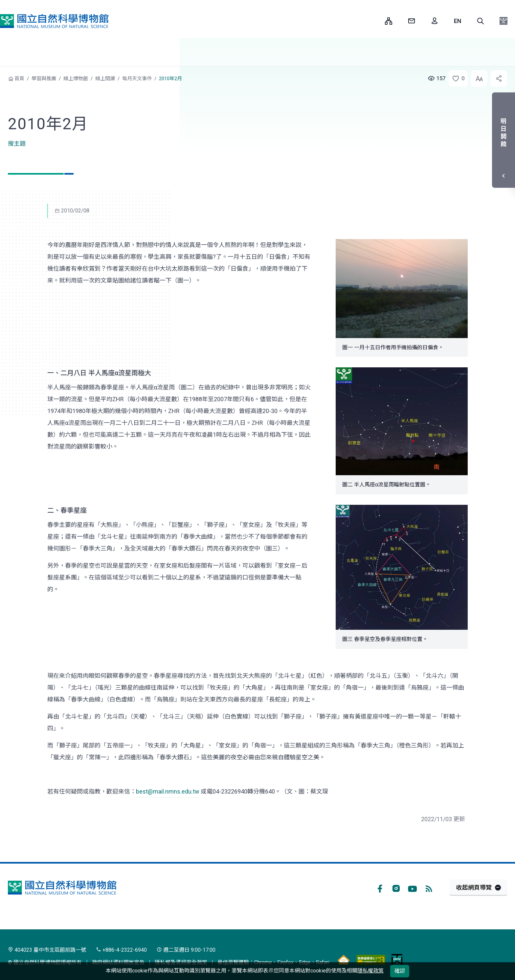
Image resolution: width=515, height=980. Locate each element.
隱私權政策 (370, 971)
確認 (400, 971)
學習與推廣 (44, 79)
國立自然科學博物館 (54, 21)
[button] (481, 21)
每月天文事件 (137, 79)
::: (375, 21)
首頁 (19, 79)
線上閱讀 (105, 79)
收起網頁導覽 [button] (474, 887)
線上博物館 (76, 79)
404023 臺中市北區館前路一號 (47, 950)
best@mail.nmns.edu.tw (168, 791)
